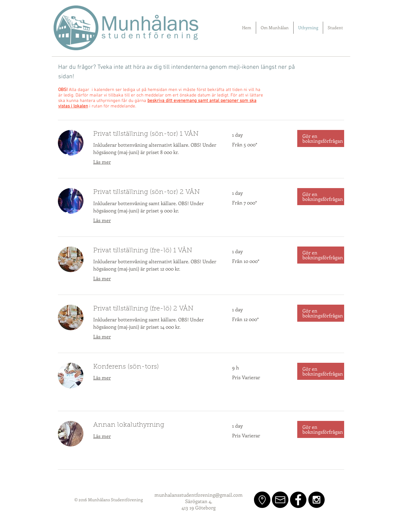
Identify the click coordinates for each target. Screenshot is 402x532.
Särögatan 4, (199, 501)
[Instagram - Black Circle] (316, 500)
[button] (321, 138)
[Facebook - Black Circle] (298, 500)
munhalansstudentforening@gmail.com (199, 495)
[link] (155, 134)
